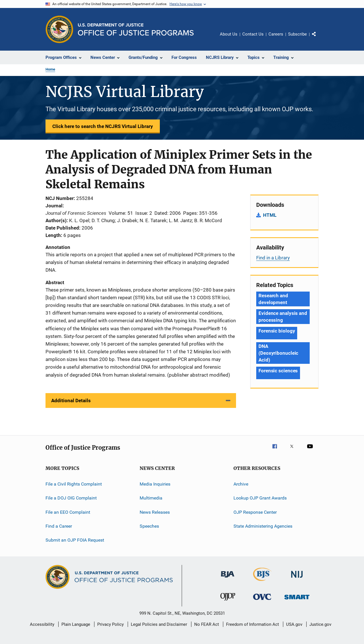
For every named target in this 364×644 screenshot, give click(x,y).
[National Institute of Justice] (297, 579)
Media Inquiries (155, 484)
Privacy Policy (110, 624)
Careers (276, 34)
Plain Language (76, 624)
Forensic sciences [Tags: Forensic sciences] (278, 371)
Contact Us (253, 34)
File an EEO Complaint (68, 512)
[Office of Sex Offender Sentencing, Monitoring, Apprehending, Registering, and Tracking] (297, 600)
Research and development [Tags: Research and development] (273, 299)
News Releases (155, 512)
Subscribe (297, 34)
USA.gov (294, 624)
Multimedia (151, 498)
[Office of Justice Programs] (59, 29)
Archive (241, 484)
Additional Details (71, 401)
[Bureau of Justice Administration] (228, 579)
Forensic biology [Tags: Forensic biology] (277, 331)
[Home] (136, 29)
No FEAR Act (207, 624)
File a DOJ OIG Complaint (71, 498)
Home (50, 69)
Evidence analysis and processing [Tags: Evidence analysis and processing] (283, 317)
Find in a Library (273, 258)
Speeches (149, 526)
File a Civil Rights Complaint (74, 484)
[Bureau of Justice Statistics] (262, 582)
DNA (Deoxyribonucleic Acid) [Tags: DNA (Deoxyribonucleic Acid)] (278, 353)
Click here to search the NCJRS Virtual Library (103, 126)
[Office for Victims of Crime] (262, 601)
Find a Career (59, 526)
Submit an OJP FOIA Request (75, 540)
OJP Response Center (255, 512)
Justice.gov (320, 624)
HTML (270, 215)
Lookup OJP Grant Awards (260, 498)
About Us (229, 34)
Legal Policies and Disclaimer (159, 624)
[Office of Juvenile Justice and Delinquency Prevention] (228, 602)
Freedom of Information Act (253, 624)
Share (318, 38)
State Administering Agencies (263, 526)
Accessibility (42, 624)
